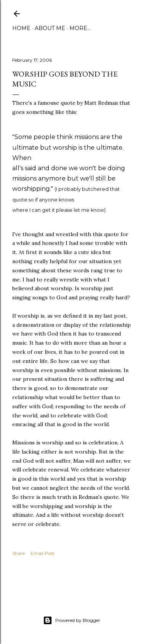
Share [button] (18, 553)
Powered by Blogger (72, 620)
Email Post (43, 553)
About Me (50, 28)
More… (80, 28)
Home (21, 28)
